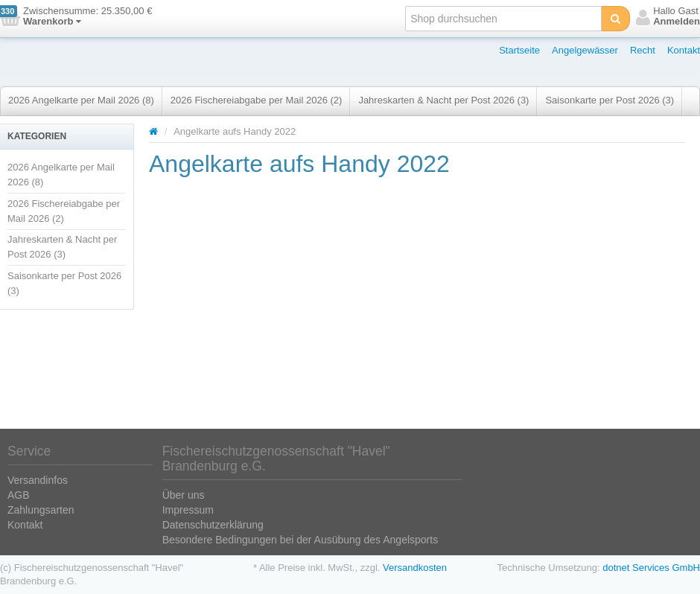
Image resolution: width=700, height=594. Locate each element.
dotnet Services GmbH (651, 568)
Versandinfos (38, 480)
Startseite (519, 50)
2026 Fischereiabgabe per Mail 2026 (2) (257, 100)
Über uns (184, 495)
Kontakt (684, 50)
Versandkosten (415, 568)
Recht (643, 50)
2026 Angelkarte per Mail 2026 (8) (81, 100)
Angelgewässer (585, 50)
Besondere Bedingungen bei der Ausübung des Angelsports (300, 540)
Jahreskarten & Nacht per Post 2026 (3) (443, 100)
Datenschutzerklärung (213, 525)
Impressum (188, 510)
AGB (19, 495)
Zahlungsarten (41, 510)
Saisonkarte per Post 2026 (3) (610, 100)
